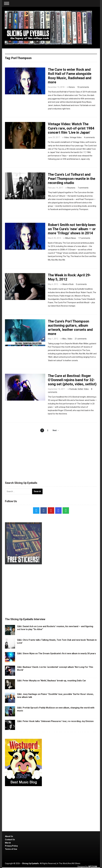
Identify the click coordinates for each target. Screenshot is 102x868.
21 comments (81, 339)
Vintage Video (76, 137)
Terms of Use (11, 849)
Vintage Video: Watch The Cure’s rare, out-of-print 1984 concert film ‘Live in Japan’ (71, 128)
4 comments (89, 137)
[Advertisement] (51, 454)
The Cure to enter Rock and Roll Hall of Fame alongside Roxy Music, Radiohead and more (70, 76)
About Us (9, 836)
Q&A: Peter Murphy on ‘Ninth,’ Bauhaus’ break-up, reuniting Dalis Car (52, 681)
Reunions (71, 188)
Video (67, 137)
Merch (8, 843)
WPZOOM (93, 867)
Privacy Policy (11, 846)
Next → (56, 430)
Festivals (73, 389)
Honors (72, 87)
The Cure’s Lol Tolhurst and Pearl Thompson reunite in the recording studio (72, 179)
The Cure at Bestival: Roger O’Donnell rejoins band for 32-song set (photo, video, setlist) (72, 380)
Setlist (80, 389)
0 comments (81, 284)
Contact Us (10, 840)
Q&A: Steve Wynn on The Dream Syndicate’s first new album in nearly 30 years (57, 653)
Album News (71, 238)
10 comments (83, 87)
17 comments (84, 238)
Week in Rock (68, 284)
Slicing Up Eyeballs (31, 863)
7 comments (83, 188)
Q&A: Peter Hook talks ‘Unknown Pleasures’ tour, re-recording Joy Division (55, 721)
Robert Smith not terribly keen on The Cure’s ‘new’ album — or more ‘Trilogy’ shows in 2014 (72, 229)
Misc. (65, 339)
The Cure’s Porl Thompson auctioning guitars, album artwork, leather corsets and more (70, 328)
